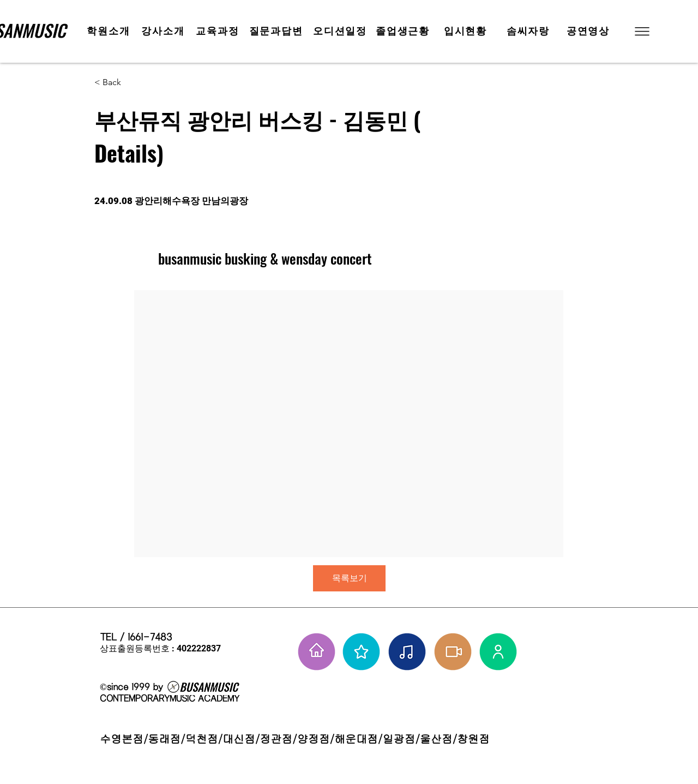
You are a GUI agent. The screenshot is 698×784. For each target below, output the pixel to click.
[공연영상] (589, 31)
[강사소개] (164, 31)
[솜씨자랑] (529, 31)
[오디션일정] (341, 31)
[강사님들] (498, 652)
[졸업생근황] (404, 31)
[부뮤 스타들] (361, 652)
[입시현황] (467, 31)
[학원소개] (110, 31)
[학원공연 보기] (453, 652)
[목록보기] (349, 578)
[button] (641, 31)
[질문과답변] (277, 31)
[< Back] (133, 83)
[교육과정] (219, 31)
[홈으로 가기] (317, 652)
